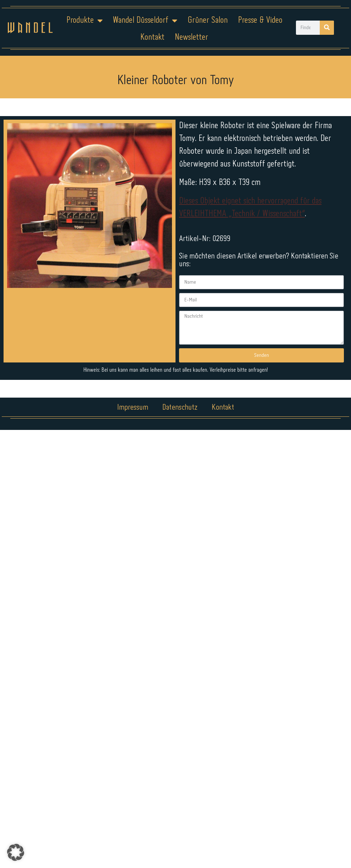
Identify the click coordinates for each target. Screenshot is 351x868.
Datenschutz (180, 408)
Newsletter (191, 37)
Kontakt (152, 37)
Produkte (85, 21)
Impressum (133, 408)
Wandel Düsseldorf (145, 21)
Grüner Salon (208, 20)
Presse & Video (260, 20)
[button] (16, 852)
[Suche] (327, 28)
